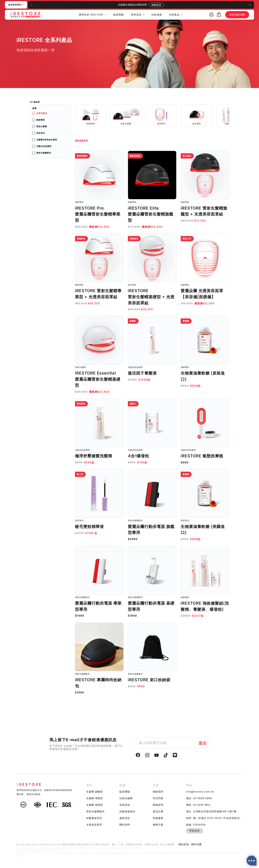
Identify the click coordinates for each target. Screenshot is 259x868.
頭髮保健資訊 (127, 811)
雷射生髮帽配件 (44, 153)
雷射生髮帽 (42, 126)
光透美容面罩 (94, 825)
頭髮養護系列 (94, 818)
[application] (105, 15)
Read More (21, 856)
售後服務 (158, 818)
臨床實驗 (125, 792)
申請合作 (195, 831)
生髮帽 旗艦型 (95, 792)
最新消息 (125, 818)
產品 (89, 785)
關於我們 (125, 825)
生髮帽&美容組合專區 (47, 140)
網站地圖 (196, 844)
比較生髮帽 (126, 798)
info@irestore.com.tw (200, 792)
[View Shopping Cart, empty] (219, 15)
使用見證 (125, 805)
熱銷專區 (41, 120)
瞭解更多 (156, 5)
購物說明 (158, 805)
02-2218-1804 (202, 805)
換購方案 (158, 825)
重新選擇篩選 (81, 141)
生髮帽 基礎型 (95, 805)
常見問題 (158, 798)
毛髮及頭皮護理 (44, 146)
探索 (123, 785)
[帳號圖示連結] (211, 15)
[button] (250, 5)
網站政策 (184, 844)
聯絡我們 (158, 792)
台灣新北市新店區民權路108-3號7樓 (215, 812)
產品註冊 (158, 811)
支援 (156, 785)
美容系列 (41, 133)
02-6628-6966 (203, 798)
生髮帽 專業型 (95, 798)
